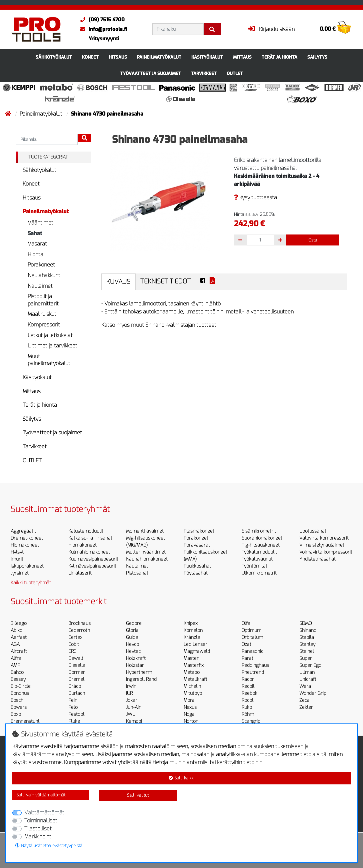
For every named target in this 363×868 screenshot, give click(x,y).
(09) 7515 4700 (101, 20)
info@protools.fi (102, 29)
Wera (305, 686)
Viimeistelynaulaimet (322, 545)
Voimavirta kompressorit (326, 552)
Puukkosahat (197, 566)
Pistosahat (137, 573)
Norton (191, 721)
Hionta (35, 254)
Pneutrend (253, 672)
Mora (189, 700)
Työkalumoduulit (259, 552)
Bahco (17, 672)
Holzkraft (136, 658)
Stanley (307, 644)
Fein (73, 700)
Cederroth (79, 630)
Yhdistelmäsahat (317, 559)
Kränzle (192, 637)
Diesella (77, 665)
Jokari (132, 700)
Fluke (74, 721)
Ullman (307, 672)
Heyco (132, 644)
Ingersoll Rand (141, 679)
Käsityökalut (207, 57)
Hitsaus (118, 57)
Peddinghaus (255, 665)
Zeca (304, 700)
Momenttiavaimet (145, 531)
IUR (129, 693)
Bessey (18, 679)
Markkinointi (38, 837)
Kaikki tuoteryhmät (31, 583)
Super (306, 658)
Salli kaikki (181, 778)
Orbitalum (252, 637)
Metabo (192, 672)
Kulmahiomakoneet (89, 552)
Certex (75, 637)
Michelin (192, 686)
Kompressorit (44, 325)
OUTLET (235, 73)
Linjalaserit (80, 573)
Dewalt (76, 658)
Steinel (307, 651)
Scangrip (251, 721)
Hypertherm (139, 672)
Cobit (74, 644)
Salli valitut (138, 795)
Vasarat (37, 244)
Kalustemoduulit (86, 531)
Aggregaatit (23, 531)
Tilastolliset (38, 829)
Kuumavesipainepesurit (93, 559)
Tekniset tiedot (165, 281)
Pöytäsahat (196, 573)
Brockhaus (79, 623)
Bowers (19, 707)
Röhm (248, 714)
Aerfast (19, 637)
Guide (132, 637)
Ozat (246, 644)
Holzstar (135, 665)
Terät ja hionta (279, 57)
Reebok (249, 693)
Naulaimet (40, 286)
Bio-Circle (21, 686)
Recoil (248, 686)
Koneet (90, 57)
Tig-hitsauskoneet (261, 545)
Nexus (190, 707)
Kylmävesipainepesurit (92, 566)
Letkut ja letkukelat (50, 335)
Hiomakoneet (25, 545)
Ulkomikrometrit (259, 573)
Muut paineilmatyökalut (49, 360)
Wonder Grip (313, 693)
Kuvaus (118, 282)
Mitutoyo (193, 693)
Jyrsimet (20, 573)
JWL (130, 714)
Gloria (132, 630)
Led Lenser (195, 644)
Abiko (16, 630)
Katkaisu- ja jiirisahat (90, 538)
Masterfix (194, 665)
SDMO (305, 623)
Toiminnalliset (41, 821)
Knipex (191, 623)
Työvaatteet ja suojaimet (151, 73)
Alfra (16, 658)
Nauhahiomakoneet (147, 559)
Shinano (308, 630)
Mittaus (242, 57)
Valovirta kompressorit (324, 538)
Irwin (131, 686)
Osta (313, 240)
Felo (73, 707)
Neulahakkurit (44, 275)
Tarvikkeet (204, 73)
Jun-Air (133, 707)
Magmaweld (197, 651)
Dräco (75, 686)
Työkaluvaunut (257, 559)
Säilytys (317, 57)
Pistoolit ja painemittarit (43, 300)
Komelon (193, 630)
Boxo (16, 714)
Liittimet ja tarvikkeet (52, 346)
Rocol (247, 700)
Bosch (17, 700)
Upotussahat (313, 531)
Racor (248, 679)
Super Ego (310, 665)
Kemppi (134, 721)
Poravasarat (197, 545)
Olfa (246, 623)
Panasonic (252, 651)
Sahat (35, 233)
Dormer (77, 672)
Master (191, 658)
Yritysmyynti (104, 39)
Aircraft (19, 651)
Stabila (307, 637)
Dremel (76, 679)
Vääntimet (40, 223)
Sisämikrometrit (259, 531)
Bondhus (20, 693)
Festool (76, 714)
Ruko (247, 707)
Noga (189, 714)
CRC (72, 651)
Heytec (133, 651)
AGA (15, 644)
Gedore (134, 623)
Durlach (77, 693)
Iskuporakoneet (27, 566)
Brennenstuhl (25, 721)
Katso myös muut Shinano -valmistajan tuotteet (159, 325)
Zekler (306, 707)
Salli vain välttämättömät (41, 795)
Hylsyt (17, 552)
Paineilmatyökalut (159, 57)
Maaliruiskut (42, 314)
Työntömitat (254, 566)
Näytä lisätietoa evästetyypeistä (49, 846)
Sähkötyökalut (54, 57)
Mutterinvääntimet (146, 552)
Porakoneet (41, 265)
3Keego (19, 623)
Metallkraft (195, 679)
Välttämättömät (44, 813)
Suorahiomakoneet (262, 538)
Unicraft (308, 679)
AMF (15, 665)
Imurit (17, 559)
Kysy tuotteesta (255, 197)
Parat (247, 658)
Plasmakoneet (199, 531)
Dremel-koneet (27, 538)
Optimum (251, 630)
